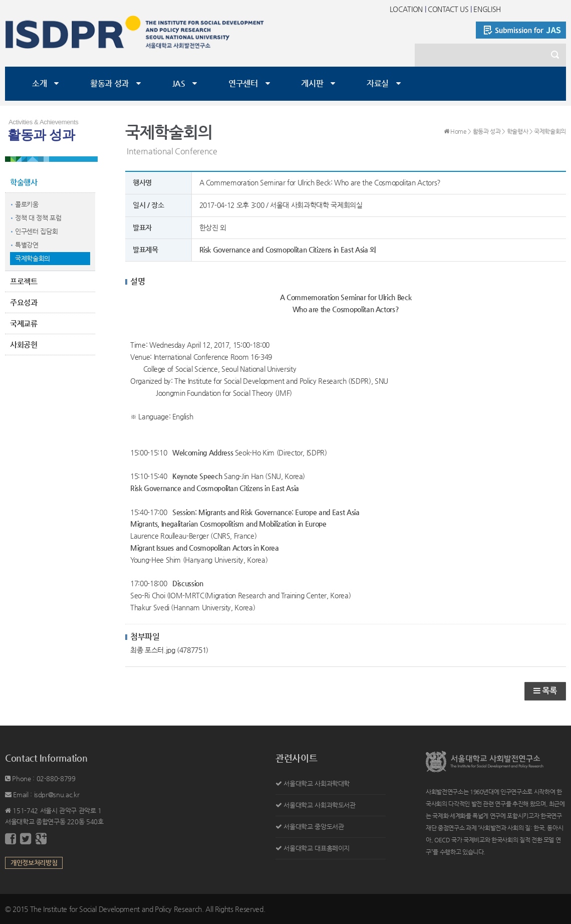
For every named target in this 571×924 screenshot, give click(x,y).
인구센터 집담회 (36, 231)
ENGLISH (487, 9)
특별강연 (27, 245)
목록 (545, 691)
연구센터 (243, 83)
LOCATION (406, 9)
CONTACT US (448, 9)
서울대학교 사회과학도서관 (319, 805)
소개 (39, 83)
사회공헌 (24, 344)
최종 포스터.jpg (169, 650)
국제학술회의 (33, 258)
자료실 (378, 83)
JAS (179, 83)
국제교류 (24, 323)
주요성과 (24, 302)
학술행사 (24, 182)
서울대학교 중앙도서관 (314, 827)
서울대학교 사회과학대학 (317, 783)
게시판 (312, 83)
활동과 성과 (109, 83)
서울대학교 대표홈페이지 (317, 848)
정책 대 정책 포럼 (38, 218)
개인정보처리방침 (34, 863)
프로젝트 (24, 281)
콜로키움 (27, 204)
